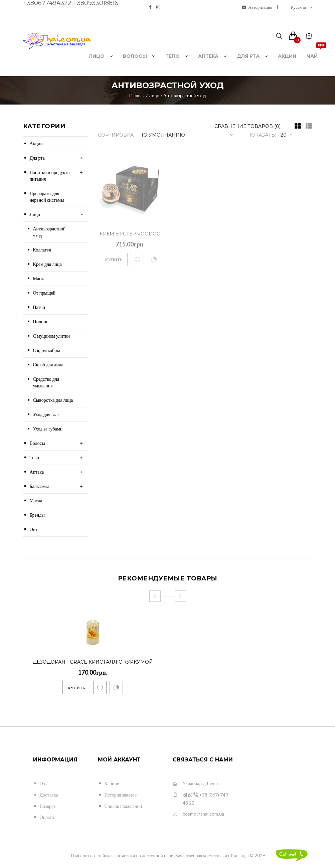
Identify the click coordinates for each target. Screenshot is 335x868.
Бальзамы (39, 486)
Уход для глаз (46, 414)
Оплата (47, 817)
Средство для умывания (46, 382)
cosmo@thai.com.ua (198, 814)
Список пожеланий (123, 806)
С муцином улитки (52, 336)
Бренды (37, 515)
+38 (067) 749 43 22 (200, 798)
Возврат (48, 806)
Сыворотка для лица (53, 400)
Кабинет (113, 783)
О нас (45, 783)
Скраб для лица (48, 365)
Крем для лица (47, 264)
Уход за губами (48, 429)
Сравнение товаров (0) (247, 126)
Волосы (37, 443)
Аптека (37, 472)
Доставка (49, 795)
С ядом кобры (47, 350)
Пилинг (41, 321)
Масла (36, 500)
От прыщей (44, 293)
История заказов (121, 795)
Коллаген (42, 250)
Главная (137, 95)
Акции (36, 143)
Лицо (154, 95)
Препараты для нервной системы (47, 197)
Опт (34, 529)
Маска (39, 278)
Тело (34, 457)
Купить (114, 259)
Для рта (37, 158)
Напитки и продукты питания (50, 176)
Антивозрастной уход (185, 95)
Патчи (39, 307)
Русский (302, 7)
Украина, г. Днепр (195, 784)
